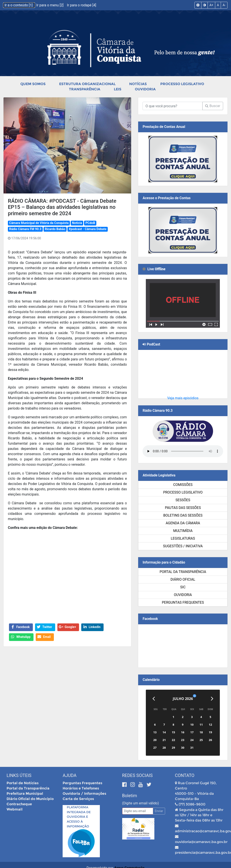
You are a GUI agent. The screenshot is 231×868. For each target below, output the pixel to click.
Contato (185, 775)
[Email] (138, 811)
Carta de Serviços (78, 799)
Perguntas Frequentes (183, 602)
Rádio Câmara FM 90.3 (25, 229)
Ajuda (70, 775)
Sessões (183, 500)
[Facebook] (125, 785)
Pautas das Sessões (183, 508)
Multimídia (183, 531)
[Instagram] (133, 785)
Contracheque (19, 804)
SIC (183, 587)
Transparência (85, 89)
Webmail (15, 809)
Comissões (183, 485)
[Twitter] (149, 785)
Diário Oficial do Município (30, 799)
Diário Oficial (183, 579)
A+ (211, 5)
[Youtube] (141, 785)
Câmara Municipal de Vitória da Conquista (39, 223)
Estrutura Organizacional (87, 84)
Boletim (130, 796)
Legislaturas (183, 538)
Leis (118, 89)
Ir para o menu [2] (50, 5)
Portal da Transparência (183, 572)
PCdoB (90, 223)
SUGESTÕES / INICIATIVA (183, 546)
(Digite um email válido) (141, 803)
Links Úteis (19, 775)
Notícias (138, 84)
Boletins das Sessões (183, 515)
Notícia (77, 223)
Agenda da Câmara (183, 523)
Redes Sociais (138, 775)
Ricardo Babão (55, 229)
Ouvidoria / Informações (84, 794)
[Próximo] (212, 699)
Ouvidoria (145, 89)
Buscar (213, 106)
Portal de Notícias (23, 783)
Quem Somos (33, 84)
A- (224, 5)
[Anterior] (154, 699)
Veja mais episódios (183, 398)
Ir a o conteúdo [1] (19, 5)
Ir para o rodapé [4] (82, 5)
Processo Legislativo (182, 84)
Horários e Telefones (81, 788)
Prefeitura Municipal (25, 794)
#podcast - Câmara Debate (88, 229)
